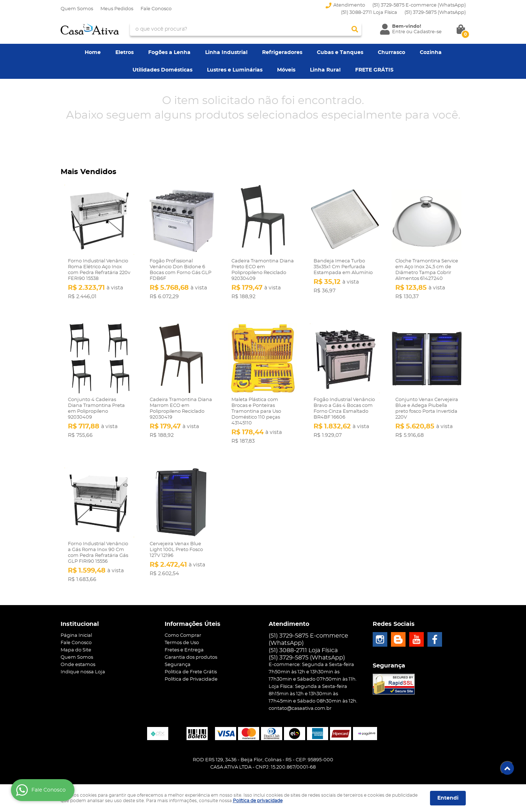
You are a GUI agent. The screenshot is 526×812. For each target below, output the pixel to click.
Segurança (178, 665)
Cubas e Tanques (340, 53)
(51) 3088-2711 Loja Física (369, 13)
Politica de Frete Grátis (191, 672)
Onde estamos (78, 665)
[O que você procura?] (355, 29)
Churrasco (391, 53)
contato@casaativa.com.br (300, 709)
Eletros (124, 53)
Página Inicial (76, 636)
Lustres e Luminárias (235, 70)
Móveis (286, 70)
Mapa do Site (76, 650)
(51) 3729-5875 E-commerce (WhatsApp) (419, 5)
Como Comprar (183, 636)
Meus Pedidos (117, 9)
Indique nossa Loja (83, 672)
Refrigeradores (282, 53)
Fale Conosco (156, 9)
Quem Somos (77, 9)
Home (93, 53)
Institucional (80, 624)
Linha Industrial (226, 53)
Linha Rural (325, 70)
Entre (399, 32)
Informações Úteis (193, 624)
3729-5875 (435, 13)
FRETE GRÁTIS (374, 70)
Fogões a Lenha (169, 53)
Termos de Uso (182, 643)
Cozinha (431, 53)
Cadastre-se (428, 32)
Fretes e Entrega (184, 650)
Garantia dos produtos (191, 657)
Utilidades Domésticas (162, 70)
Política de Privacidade (191, 679)
